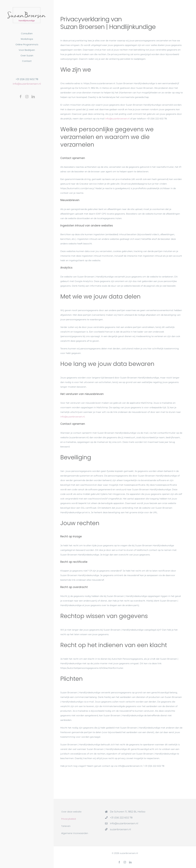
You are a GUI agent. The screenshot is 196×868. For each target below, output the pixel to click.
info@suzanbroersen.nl (27, 84)
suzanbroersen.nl (120, 829)
